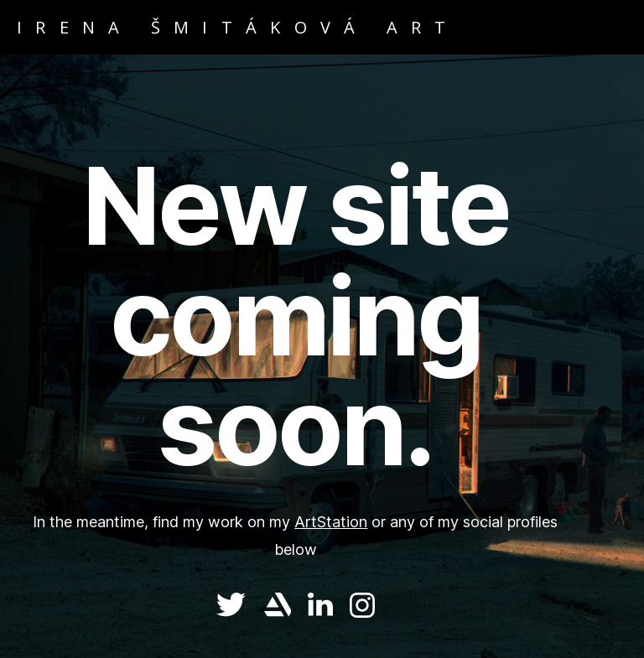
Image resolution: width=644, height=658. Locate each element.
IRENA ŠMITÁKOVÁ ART (238, 28)
